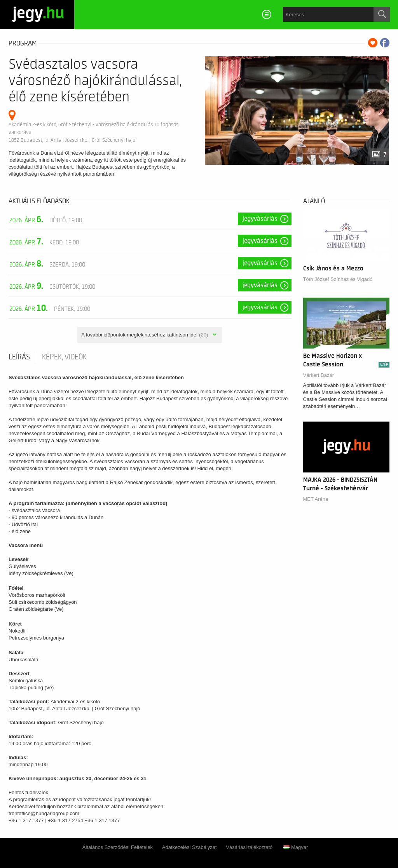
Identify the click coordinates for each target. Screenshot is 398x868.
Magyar (296, 847)
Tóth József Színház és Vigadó (338, 279)
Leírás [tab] (19, 357)
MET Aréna (316, 499)
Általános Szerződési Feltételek (118, 847)
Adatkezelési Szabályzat (189, 847)
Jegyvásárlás (260, 219)
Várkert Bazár (319, 375)
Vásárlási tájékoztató (249, 847)
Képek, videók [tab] (64, 357)
